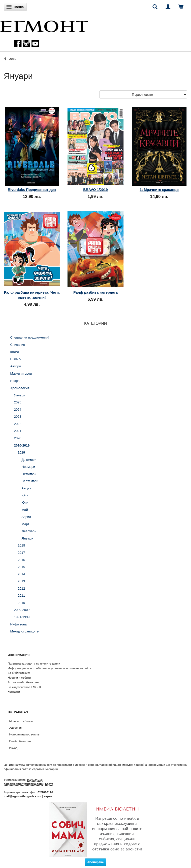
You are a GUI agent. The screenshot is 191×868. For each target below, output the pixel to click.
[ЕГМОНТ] (44, 25)
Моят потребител (21, 721)
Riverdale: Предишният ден (32, 190)
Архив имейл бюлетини (24, 682)
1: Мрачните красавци (159, 190)
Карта (49, 784)
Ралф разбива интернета (95, 292)
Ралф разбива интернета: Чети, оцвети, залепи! (32, 295)
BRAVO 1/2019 (95, 190)
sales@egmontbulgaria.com (23, 784)
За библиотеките (19, 673)
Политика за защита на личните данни (34, 663)
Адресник (16, 728)
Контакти (14, 691)
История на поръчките (24, 734)
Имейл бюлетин (20, 741)
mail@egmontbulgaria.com (22, 796)
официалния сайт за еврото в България (31, 769)
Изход (13, 748)
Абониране (95, 862)
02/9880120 (45, 792)
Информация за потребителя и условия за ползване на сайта (49, 668)
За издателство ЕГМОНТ (25, 687)
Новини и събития (20, 677)
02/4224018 (35, 780)
